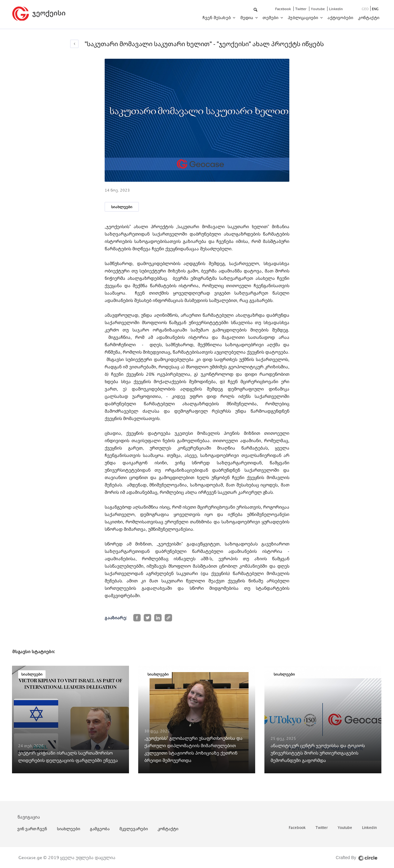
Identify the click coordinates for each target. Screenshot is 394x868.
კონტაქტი (369, 18)
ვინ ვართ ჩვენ (32, 829)
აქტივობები (340, 18)
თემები (271, 18)
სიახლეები (122, 207)
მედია (247, 18)
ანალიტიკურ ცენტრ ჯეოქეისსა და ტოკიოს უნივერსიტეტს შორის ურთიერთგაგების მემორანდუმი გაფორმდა (318, 753)
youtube (318, 9)
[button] (256, 10)
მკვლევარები (134, 829)
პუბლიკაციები (304, 18)
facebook (283, 9)
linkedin (336, 9)
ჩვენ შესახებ (217, 18)
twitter (301, 9)
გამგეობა (100, 829)
